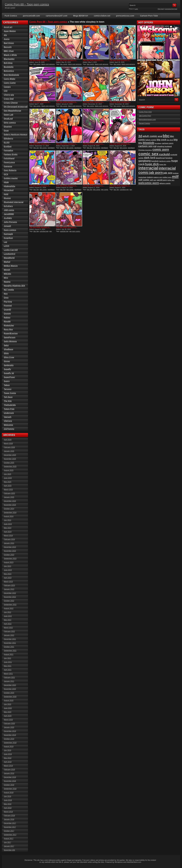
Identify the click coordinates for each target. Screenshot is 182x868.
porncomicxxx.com (125, 16)
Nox (6, 294)
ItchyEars (8, 206)
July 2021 (7, 658)
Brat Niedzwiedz (11, 75)
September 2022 (10, 605)
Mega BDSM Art (81, 16)
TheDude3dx (10, 405)
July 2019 (7, 750)
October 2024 (9, 509)
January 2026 (9, 451)
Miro (6, 278)
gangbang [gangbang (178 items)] (145, 161)
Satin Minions (10, 341)
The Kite (8, 401)
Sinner (7, 361)
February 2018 (9, 816)
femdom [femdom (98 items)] (169, 158)
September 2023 (10, 559)
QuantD (7, 310)
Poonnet (8, 306)
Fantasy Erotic (11, 154)
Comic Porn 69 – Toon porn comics (27, 4)
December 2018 (10, 777)
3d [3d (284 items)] (140, 136)
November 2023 (10, 551)
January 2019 (9, 773)
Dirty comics (10, 123)
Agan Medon (10, 31)
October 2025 (9, 463)
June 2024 (8, 524)
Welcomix (8, 425)
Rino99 (7, 321)
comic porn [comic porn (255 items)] (161, 150)
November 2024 (10, 505)
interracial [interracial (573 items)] (148, 168)
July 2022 (7, 612)
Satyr (6, 345)
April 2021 (8, 670)
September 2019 (10, 743)
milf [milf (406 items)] (175, 177)
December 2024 (10, 501)
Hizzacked (9, 190)
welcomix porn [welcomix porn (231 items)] (149, 183)
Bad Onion (9, 43)
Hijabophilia (9, 186)
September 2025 (10, 467)
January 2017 (9, 846)
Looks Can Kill (11, 250)
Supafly (7, 369)
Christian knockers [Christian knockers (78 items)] (145, 150)
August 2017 (9, 839)
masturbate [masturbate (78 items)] (142, 177)
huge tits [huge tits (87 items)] (163, 165)
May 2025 (8, 482)
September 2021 (10, 651)
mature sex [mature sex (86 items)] (158, 177)
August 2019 (9, 747)
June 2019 (8, 754)
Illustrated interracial (14, 202)
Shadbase (9, 349)
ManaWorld (9, 258)
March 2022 (8, 628)
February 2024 (9, 539)
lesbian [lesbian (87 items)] (176, 173)
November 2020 (10, 689)
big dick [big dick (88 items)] (170, 140)
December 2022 (10, 593)
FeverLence (9, 162)
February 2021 (9, 677)
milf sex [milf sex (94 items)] (153, 180)
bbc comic (37, 64)
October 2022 (9, 601)
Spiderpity (9, 365)
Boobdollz (9, 67)
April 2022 (8, 624)
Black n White (10, 55)
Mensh (7, 270)
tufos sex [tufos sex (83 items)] (171, 180)
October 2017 (9, 831)
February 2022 (9, 631)
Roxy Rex (8, 329)
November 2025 (10, 459)
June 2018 (8, 800)
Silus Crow (9, 357)
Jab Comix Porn (145, 116)
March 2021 (8, 674)
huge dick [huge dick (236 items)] (152, 164)
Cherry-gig (9, 95)
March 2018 (8, 812)
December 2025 (10, 455)
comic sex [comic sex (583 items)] (148, 154)
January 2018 (9, 819)
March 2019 (8, 766)
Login (136, 9)
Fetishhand (9, 158)
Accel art (8, 27)
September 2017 (10, 835)
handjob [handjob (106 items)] (155, 161)
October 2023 (9, 555)
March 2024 (8, 536)
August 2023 (9, 562)
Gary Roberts (10, 170)
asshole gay (64, 231)
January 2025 (9, 497)
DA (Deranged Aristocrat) (16, 107)
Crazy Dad (9, 99)
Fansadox (8, 150)
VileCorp (8, 421)
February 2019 (9, 770)
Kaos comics (10, 230)
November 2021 (10, 643)
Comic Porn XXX (145, 112)
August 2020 (9, 701)
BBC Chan (9, 51)
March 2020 (8, 720)
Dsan (6, 131)
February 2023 (9, 585)
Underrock (9, 413)
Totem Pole (9, 409)
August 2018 (9, 793)
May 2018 (8, 804)
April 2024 (8, 532)
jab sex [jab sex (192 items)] (168, 173)
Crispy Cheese (11, 103)
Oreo (6, 298)
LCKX (7, 246)
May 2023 (8, 574)
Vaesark (8, 417)
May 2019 (8, 758)
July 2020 (7, 704)
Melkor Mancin (11, 266)
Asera (7, 39)
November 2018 (10, 781)
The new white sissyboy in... (40, 60)
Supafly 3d (9, 373)
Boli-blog (8, 63)
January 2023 (9, 589)
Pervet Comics (144, 123)
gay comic (105, 190)
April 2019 (8, 762)
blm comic (43, 148)
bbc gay (36, 148)
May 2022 (8, 620)
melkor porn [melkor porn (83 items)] (167, 177)
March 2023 (8, 582)
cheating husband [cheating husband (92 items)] (164, 146)
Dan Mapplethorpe (13, 111)
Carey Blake (10, 79)
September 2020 (10, 697)
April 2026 (8, 440)
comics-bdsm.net (102, 16)
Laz (5, 242)
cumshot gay (124, 190)
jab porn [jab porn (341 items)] (156, 173)
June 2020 (8, 708)
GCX (6, 174)
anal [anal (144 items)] (160, 136)
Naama (7, 282)
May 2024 (8, 528)
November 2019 (10, 735)
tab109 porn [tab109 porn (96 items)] (162, 180)
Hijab (6, 182)
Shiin (6, 353)
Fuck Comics (11, 16)
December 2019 (10, 731)
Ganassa (8, 166)
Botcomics (9, 71)
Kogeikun (8, 238)
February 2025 (9, 493)
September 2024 (10, 513)
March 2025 (8, 490)
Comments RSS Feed (171, 9)
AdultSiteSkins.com (134, 862)
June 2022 (8, 616)
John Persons (10, 222)
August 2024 (9, 516)
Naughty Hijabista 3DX (14, 286)
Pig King (8, 302)
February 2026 (9, 447)
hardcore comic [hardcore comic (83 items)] (165, 161)
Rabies (7, 318)
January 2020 (9, 727)
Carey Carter (10, 83)
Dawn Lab (9, 115)
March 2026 (8, 444)
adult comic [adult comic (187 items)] (150, 136)
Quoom (7, 314)
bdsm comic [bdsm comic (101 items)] (151, 140)
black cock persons (48, 64)
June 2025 (8, 478)
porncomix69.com (31, 16)
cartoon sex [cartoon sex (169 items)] (145, 146)
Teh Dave (8, 397)
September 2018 (10, 789)
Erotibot (8, 146)
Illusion (7, 198)
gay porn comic (75, 231)
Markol (7, 262)
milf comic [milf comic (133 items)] (144, 180)
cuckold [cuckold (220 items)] (164, 154)
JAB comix (9, 210)
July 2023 (7, 566)
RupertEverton (11, 333)
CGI (6, 91)
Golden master (11, 178)
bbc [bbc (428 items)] (166, 136)
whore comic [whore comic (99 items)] (165, 183)
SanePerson (10, 337)
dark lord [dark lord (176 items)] (150, 158)
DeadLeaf (8, 119)
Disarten (8, 127)
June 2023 (8, 570)
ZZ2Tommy (9, 429)
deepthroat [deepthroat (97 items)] (160, 158)
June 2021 (8, 662)
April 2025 (8, 486)
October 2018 (9, 785)
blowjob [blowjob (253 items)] (149, 143)
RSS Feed (161, 9)
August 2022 (9, 608)
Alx (5, 35)
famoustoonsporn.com (147, 120)
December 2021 (10, 639)
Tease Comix (10, 393)
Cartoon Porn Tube (149, 16)
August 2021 (9, 654)
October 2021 (9, 647)
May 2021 (8, 666)
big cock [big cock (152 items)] (162, 140)
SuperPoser (9, 377)
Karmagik (8, 234)
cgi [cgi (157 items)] (155, 146)
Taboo (7, 385)
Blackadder (9, 59)
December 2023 (10, 547)
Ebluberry (8, 139)
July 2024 (7, 520)
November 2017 (10, 827)
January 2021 (9, 681)
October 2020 (9, 693)
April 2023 (8, 578)
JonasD (7, 226)
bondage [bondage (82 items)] (158, 143)
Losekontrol (10, 254)
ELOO (7, 142)
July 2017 (7, 842)
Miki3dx (7, 274)
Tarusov (8, 389)
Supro (7, 381)
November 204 (9, 850)
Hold (6, 194)
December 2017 (10, 823)
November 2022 (10, 597)
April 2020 (8, 716)
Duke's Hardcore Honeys (16, 135)
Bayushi (8, 47)
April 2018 (8, 808)
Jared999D (9, 214)
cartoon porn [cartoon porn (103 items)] (168, 143)
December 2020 (10, 685)
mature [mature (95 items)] (150, 177)
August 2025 (9, 470)
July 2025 (7, 474)
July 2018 (7, 796)
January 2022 (9, 635)
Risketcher (9, 325)
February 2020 (9, 724)
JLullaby (8, 218)
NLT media (9, 290)
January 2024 (9, 543)
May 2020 (8, 712)
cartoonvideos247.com (57, 16)
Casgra (7, 87)
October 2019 (9, 739)
